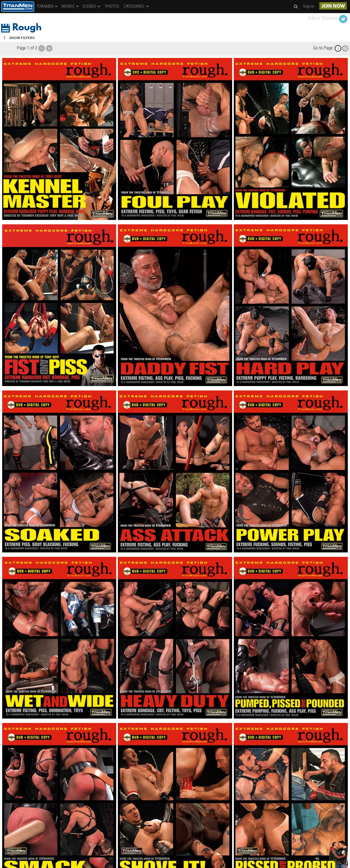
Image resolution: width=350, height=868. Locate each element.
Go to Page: (323, 48)
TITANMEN (47, 6)
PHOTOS (112, 6)
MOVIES (70, 6)
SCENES (92, 6)
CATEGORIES (136, 6)
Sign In (308, 6)
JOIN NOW (333, 6)
